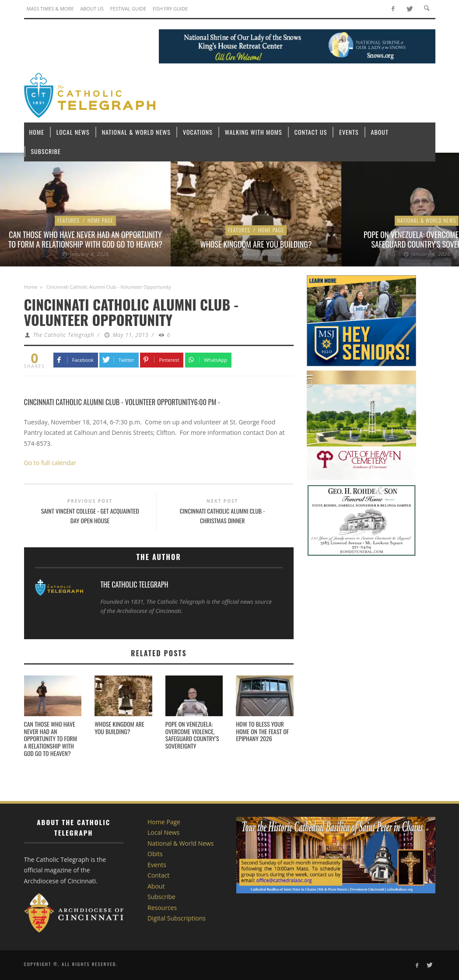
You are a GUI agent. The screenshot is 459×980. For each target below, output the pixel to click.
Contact (158, 875)
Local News (163, 832)
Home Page (100, 220)
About (156, 886)
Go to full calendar (50, 463)
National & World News (427, 220)
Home (31, 287)
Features (68, 220)
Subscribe (161, 897)
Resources (162, 908)
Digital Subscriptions (177, 918)
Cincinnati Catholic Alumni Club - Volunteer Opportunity (109, 402)
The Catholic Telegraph (63, 335)
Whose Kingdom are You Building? (256, 244)
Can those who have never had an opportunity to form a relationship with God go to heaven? (85, 239)
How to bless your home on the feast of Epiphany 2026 (262, 731)
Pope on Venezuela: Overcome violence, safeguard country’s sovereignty (192, 735)
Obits (155, 854)
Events (157, 865)
